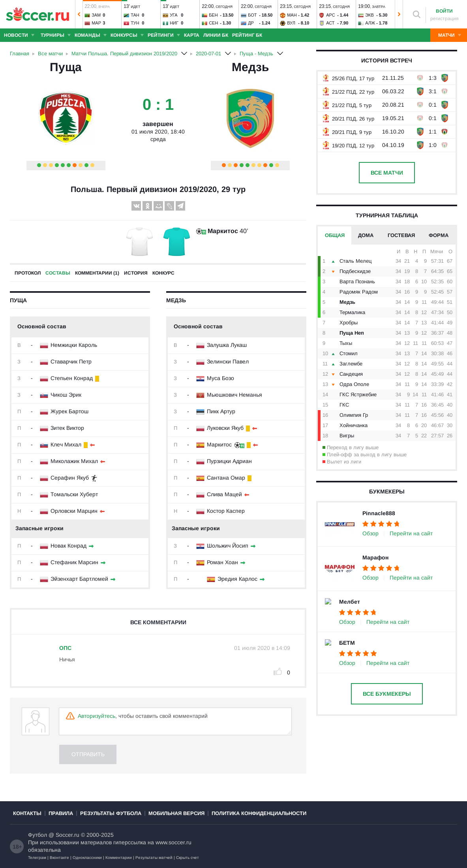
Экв (369, 15)
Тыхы (346, 343)
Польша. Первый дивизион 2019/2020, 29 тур (158, 189)
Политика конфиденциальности (259, 813)
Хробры (349, 323)
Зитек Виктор (67, 428)
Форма (439, 235)
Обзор (370, 533)
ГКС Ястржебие (358, 394)
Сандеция (351, 374)
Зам (96, 15)
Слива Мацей (224, 494)
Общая (335, 235)
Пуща (66, 67)
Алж (370, 23)
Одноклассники (87, 858)
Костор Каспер (226, 511)
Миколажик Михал (74, 461)
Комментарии (119, 858)
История (136, 273)
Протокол (28, 273)
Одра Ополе (354, 384)
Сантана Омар (226, 478)
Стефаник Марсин (74, 562)
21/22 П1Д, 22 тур (348, 92)
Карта (192, 35)
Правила (61, 813)
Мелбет (350, 602)
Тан (135, 15)
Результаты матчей (154, 858)
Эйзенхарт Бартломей (79, 579)
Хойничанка (354, 425)
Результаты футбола (111, 813)
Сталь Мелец (355, 261)
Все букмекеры (387, 694)
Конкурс (163, 273)
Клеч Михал (66, 444)
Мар (96, 23)
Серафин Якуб (70, 478)
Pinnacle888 (379, 513)
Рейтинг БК (247, 35)
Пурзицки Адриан (229, 461)
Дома (366, 235)
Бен (213, 15)
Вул (291, 23)
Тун (135, 23)
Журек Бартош (69, 411)
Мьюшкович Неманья (234, 395)
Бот (252, 15)
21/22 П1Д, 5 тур (347, 105)
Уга (174, 15)
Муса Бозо (220, 378)
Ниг (174, 23)
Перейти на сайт (411, 533)
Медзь (250, 67)
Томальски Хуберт (74, 494)
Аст (330, 23)
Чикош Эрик (66, 395)
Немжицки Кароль (74, 345)
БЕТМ (347, 643)
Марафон (375, 557)
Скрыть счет (188, 858)
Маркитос (223, 231)
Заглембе (351, 364)
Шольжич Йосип (228, 546)
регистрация (444, 19)
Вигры (347, 436)
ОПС (65, 648)
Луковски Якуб (225, 428)
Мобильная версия (176, 813)
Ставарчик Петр (71, 362)
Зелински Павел (228, 362)
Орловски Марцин (74, 511)
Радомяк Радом (359, 292)
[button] (79, 14)
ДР (251, 23)
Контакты (27, 813)
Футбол (38, 835)
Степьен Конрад (72, 378)
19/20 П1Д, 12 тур (348, 146)
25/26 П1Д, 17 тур (348, 78)
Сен (213, 23)
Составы (58, 273)
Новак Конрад (68, 546)
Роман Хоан (222, 562)
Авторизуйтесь (97, 716)
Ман (292, 15)
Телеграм (37, 858)
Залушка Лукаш (227, 345)
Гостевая (401, 235)
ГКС (344, 405)
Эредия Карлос (237, 579)
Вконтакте (59, 858)
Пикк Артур (221, 411)
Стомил (349, 353)
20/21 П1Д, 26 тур (348, 119)
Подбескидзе (355, 271)
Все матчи (387, 173)
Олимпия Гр (354, 415)
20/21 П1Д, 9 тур (347, 132)
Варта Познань (357, 281)
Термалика (352, 312)
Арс (331, 15)
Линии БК (216, 35)
